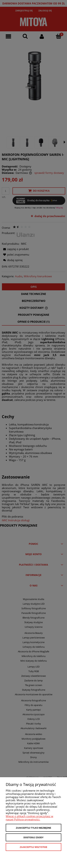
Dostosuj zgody (34, 838)
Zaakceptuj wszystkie (33, 847)
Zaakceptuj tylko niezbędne (33, 828)
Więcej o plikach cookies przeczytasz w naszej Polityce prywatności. (29, 818)
